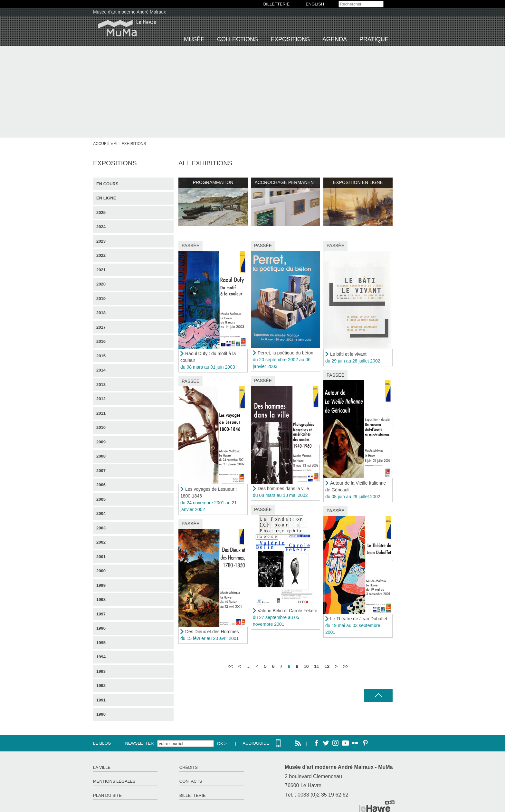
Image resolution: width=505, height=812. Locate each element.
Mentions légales (114, 781)
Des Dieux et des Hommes (212, 632)
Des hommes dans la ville (283, 488)
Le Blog (102, 743)
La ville (102, 767)
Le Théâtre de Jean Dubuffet (359, 619)
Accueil (101, 144)
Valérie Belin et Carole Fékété (287, 611)
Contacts (191, 781)
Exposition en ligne (358, 182)
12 (327, 666)
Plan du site (107, 795)
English (315, 4)
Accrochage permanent (285, 182)
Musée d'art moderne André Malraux (129, 12)
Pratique (374, 39)
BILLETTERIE (277, 4)
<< (230, 666)
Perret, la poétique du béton (286, 353)
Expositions (290, 39)
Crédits (189, 767)
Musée (194, 39)
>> (346, 666)
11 (317, 666)
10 (306, 666)
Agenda (335, 39)
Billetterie (193, 795)
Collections (238, 39)
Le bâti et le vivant (348, 354)
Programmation (213, 182)
